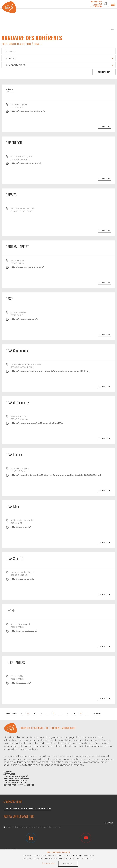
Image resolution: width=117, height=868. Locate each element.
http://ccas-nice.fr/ (21, 527)
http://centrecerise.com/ (24, 631)
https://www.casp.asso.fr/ (24, 319)
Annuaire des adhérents (16, 778)
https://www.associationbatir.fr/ (28, 111)
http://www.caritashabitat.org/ (27, 267)
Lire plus (57, 827)
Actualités (9, 774)
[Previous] (11, 714)
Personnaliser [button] (49, 863)
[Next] (97, 714)
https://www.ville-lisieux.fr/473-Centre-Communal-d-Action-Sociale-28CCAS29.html (56, 475)
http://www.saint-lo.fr (22, 579)
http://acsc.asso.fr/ (21, 683)
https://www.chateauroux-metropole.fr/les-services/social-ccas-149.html (50, 371)
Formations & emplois (15, 783)
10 (74, 713)
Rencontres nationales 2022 (19, 785)
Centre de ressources (15, 781)
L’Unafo (8, 772)
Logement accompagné (16, 776)
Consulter (104, 126)
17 (88, 713)
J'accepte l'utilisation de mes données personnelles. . (33, 827)
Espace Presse (10, 849)
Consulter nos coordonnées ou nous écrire (27, 809)
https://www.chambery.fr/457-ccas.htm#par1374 (37, 423)
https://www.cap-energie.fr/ (26, 163)
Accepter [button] (68, 864)
